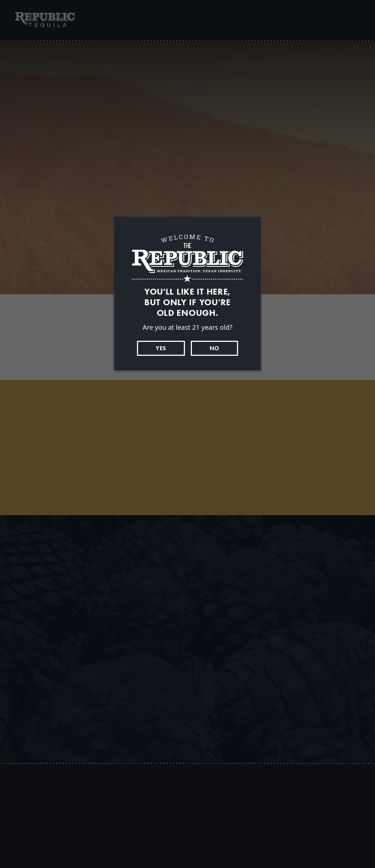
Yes (161, 348)
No (214, 348)
